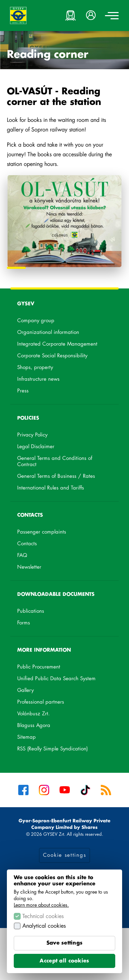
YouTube (65, 790)
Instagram (44, 790)
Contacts (27, 544)
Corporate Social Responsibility (52, 356)
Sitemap (26, 737)
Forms (24, 623)
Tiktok (85, 790)
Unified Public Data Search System (64, 680)
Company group (36, 321)
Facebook (23, 790)
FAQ (22, 555)
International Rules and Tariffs (51, 488)
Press (23, 391)
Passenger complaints (42, 532)
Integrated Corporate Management (57, 344)
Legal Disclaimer (36, 447)
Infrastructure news (38, 379)
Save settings (65, 943)
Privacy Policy (32, 435)
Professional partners (41, 702)
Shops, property (35, 367)
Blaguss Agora (42, 726)
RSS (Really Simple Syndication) (52, 749)
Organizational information (48, 332)
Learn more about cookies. (41, 905)
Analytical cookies (44, 926)
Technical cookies (43, 916)
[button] (91, 15)
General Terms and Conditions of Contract (55, 461)
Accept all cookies (64, 961)
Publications (31, 611)
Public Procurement (39, 667)
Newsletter (29, 567)
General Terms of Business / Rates (56, 476)
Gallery (25, 690)
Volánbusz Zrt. (42, 715)
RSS (106, 790)
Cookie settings (65, 855)
